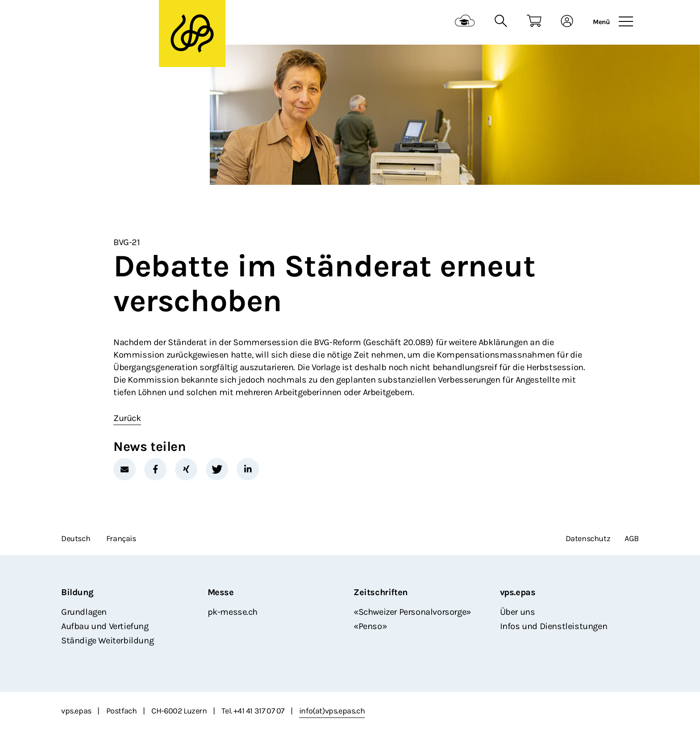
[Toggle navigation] (626, 22)
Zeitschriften (381, 592)
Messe (221, 592)
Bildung (77, 592)
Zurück (127, 418)
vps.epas (518, 592)
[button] (125, 469)
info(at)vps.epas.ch (332, 711)
